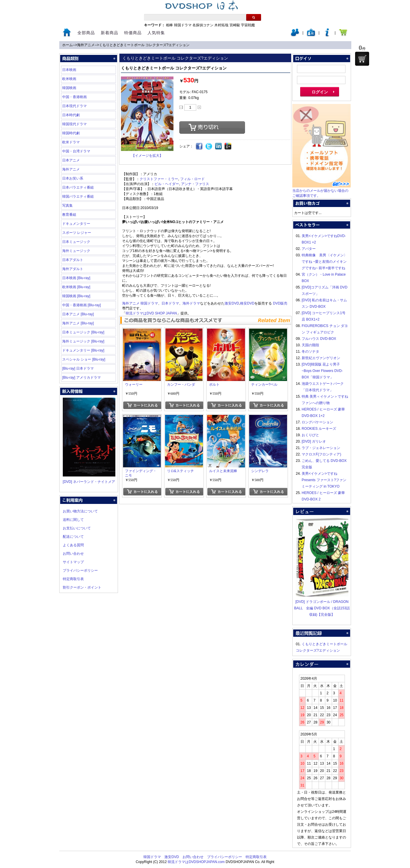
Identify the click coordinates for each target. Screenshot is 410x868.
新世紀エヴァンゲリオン (321, 358)
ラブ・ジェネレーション (321, 448)
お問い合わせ (73, 554)
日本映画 (69, 70)
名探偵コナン (203, 25)
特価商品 (133, 33)
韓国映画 (69, 88)
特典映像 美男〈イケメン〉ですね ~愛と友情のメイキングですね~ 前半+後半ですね (324, 262)
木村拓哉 (221, 25)
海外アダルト (73, 269)
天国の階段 (310, 345)
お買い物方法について (80, 511)
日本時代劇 (71, 115)
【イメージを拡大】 (147, 156)
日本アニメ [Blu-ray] (78, 314)
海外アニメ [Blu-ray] (78, 323)
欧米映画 (69, 79)
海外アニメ (86, 45)
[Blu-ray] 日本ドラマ (78, 368)
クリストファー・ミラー (159, 179)
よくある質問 (73, 545)
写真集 (67, 206)
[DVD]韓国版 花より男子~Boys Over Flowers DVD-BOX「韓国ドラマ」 (322, 371)
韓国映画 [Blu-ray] (76, 296)
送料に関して (73, 520)
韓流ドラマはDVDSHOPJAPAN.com (196, 862)
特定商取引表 (73, 579)
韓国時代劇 (71, 133)
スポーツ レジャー (77, 233)
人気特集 (156, 33)
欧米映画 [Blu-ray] (76, 287)
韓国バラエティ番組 (78, 196)
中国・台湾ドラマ (76, 151)
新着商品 (110, 33)
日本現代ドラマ (74, 106)
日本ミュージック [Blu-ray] (83, 332)
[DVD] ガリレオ (314, 441)
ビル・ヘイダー (167, 184)
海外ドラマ (191, 303)
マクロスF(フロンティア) (321, 454)
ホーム (67, 45)
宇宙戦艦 (248, 25)
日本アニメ (71, 160)
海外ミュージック (76, 251)
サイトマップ (73, 562)
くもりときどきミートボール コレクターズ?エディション (144, 45)
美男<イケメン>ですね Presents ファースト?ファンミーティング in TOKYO (324, 480)
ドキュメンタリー (76, 224)
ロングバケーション (317, 422)
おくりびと (310, 435)
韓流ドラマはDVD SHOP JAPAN (151, 313)
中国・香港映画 (74, 97)
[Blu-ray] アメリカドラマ (81, 378)
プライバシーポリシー (80, 570)
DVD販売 (280, 303)
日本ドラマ (170, 303)
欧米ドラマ (71, 142)
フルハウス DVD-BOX (319, 339)
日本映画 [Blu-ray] (76, 278)
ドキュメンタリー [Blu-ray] (83, 350)
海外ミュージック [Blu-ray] (83, 341)
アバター (309, 249)
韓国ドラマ (183, 25)
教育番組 (69, 215)
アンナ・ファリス (195, 184)
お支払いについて (77, 528)
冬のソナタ (310, 352)
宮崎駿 (235, 25)
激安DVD (232, 303)
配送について (73, 537)
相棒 (169, 25)
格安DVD (247, 303)
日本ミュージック (76, 242)
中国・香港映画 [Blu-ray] (81, 305)
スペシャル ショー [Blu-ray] (84, 359)
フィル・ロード (192, 179)
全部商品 (86, 33)
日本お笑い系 (73, 178)
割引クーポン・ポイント (82, 587)
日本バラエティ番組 (78, 187)
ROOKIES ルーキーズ (319, 429)
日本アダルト (73, 260)
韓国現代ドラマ (74, 124)
